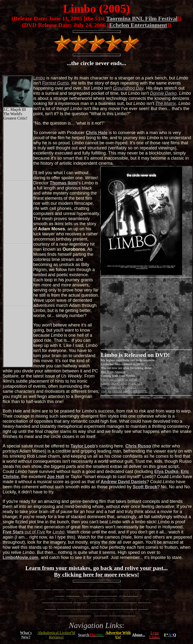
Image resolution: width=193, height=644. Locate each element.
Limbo (59, 532)
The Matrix (166, 103)
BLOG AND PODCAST (122, 383)
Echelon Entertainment (138, 25)
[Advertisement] (142, 313)
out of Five (24, 532)
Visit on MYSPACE (119, 387)
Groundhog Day (128, 88)
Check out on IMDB (119, 380)
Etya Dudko (166, 472)
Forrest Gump (55, 83)
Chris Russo (138, 446)
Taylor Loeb (83, 446)
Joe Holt (56, 477)
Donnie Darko (163, 93)
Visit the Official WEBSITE (124, 391)
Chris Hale (97, 133)
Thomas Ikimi (64, 183)
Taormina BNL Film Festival (142, 18)
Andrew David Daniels (124, 482)
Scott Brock (145, 487)
